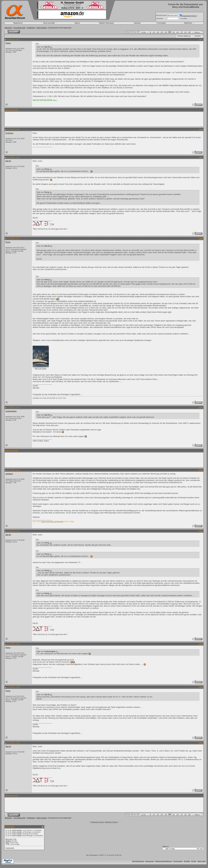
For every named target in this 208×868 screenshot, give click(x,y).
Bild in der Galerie (41, 369)
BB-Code (9, 839)
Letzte (197, 32)
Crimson (9, 133)
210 (185, 32)
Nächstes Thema (111, 822)
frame (8, 43)
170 (181, 32)
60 (150, 32)
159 (166, 32)
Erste (143, 32)
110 (154, 32)
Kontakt (187, 861)
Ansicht (198, 36)
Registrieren (18, 23)
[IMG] (7, 843)
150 (158, 32)
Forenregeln (161, 23)
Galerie (77, 23)
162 (178, 32)
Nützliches (188, 23)
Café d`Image (42, 28)
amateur (9, 474)
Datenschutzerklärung (164, 861)
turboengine (11, 411)
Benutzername (161, 15)
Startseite (8, 28)
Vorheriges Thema (97, 822)
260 (189, 32)
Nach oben (202, 861)
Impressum (150, 861)
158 (162, 32)
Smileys (8, 841)
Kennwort (160, 18)
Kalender (137, 23)
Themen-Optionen (184, 36)
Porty (8, 242)
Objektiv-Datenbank (106, 23)
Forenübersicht (19, 28)
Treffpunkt (31, 28)
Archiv (194, 861)
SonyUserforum (138, 861)
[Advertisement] (104, 119)
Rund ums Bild (49, 23)
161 (174, 32)
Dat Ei (8, 161)
